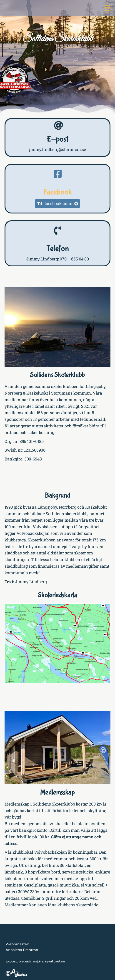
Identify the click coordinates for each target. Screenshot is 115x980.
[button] (107, 8)
